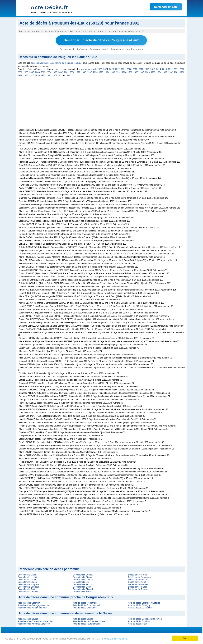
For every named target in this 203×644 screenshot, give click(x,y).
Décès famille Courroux (29, 587)
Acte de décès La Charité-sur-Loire (89, 621)
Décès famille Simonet (83, 577)
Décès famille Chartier (28, 592)
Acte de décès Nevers (28, 619)
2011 (176, 69)
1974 (49, 75)
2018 (135, 69)
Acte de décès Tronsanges (85, 603)
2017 (141, 69)
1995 (101, 72)
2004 (49, 72)
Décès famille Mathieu (138, 584)
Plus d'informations (116, 639)
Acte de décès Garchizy (29, 603)
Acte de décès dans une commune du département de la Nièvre (65, 613)
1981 (176, 72)
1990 (124, 72)
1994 (107, 72)
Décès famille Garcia (138, 575)
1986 (147, 72)
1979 (20, 75)
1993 (113, 72)
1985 (153, 72)
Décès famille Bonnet (83, 575)
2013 (164, 69)
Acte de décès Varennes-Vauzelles (144, 603)
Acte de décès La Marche (140, 608)
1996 (95, 72)
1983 (165, 72)
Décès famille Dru (81, 582)
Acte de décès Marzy (138, 624)
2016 (147, 69)
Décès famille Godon (138, 580)
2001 (66, 72)
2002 (61, 72)
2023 (112, 69)
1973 (55, 75)
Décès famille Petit (26, 589)
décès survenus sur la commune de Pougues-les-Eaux (56, 63)
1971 (68, 75)
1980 (182, 72)
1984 (159, 72)
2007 (32, 72)
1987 (142, 72)
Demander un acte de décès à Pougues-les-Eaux (101, 40)
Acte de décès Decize (83, 619)
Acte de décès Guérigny (139, 605)
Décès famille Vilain (27, 580)
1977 (32, 75)
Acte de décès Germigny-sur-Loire (34, 605)
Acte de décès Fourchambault (87, 605)
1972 (60, 75)
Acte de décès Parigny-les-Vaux (32, 608)
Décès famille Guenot (83, 580)
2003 (55, 72)
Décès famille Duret (82, 587)
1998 (84, 72)
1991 (118, 72)
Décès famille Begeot (28, 582)
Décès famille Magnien (28, 584)
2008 (26, 72)
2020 (129, 69)
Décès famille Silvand (83, 589)
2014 (159, 69)
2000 (72, 72)
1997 (90, 72)
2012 (170, 69)
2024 (106, 69)
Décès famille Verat (137, 582)
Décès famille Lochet (27, 577)
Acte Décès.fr (50, 7)
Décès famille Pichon (83, 584)
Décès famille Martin (27, 575)
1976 (37, 75)
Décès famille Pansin (138, 587)
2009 (20, 72)
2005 (43, 72)
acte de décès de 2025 (91, 69)
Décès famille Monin (82, 592)
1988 (136, 72)
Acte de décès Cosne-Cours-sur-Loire (35, 621)
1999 (78, 72)
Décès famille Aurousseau (140, 577)
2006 (37, 72)
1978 (26, 75)
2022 (117, 69)
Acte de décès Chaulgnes (85, 608)
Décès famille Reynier (138, 589)
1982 (171, 72)
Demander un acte (166, 7)
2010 (182, 69)
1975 (43, 75)
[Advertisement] (101, 105)
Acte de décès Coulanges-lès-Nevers (145, 619)
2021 (123, 69)
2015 (153, 69)
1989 (130, 72)
